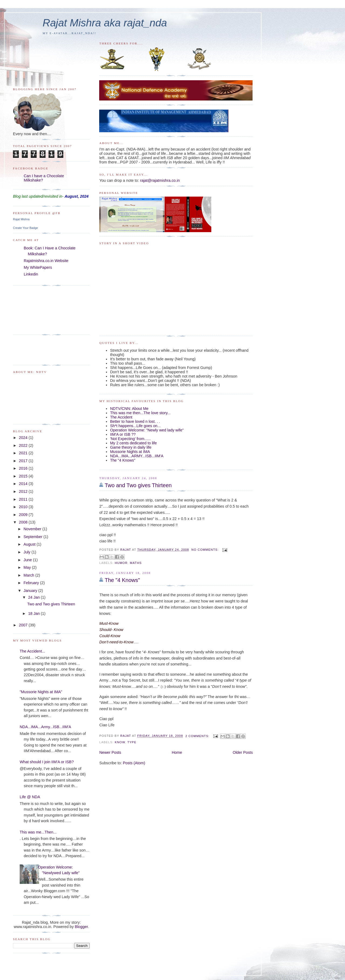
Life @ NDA (30, 797)
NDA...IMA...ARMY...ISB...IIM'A (137, 456)
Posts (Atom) (134, 763)
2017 (24, 461)
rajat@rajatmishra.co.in (160, 180)
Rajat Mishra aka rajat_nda (105, 23)
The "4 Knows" (123, 460)
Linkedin (31, 274)
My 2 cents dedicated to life (133, 443)
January (31, 591)
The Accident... (32, 651)
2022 (24, 445)
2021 (24, 453)
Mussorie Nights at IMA (130, 452)
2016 (24, 468)
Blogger (81, 927)
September (33, 537)
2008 (24, 522)
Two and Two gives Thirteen (138, 485)
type (132, 742)
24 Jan (34, 597)
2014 (24, 484)
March (29, 575)
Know (120, 742)
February (32, 583)
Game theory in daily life (131, 447)
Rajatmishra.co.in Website (46, 261)
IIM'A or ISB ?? (123, 434)
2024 (24, 438)
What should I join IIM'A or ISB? (47, 762)
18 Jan (34, 613)
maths (136, 563)
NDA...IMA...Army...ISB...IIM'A (45, 727)
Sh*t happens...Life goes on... (135, 426)
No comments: (206, 550)
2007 (24, 625)
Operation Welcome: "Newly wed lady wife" (147, 430)
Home (177, 752)
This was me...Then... (38, 832)
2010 (24, 507)
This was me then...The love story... (140, 413)
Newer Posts (110, 752)
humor (121, 563)
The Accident (121, 417)
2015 (24, 476)
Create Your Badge (25, 228)
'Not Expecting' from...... (130, 439)
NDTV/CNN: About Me (129, 409)
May (28, 567)
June (28, 560)
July (27, 552)
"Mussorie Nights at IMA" (41, 692)
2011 (24, 499)
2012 (24, 491)
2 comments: (198, 736)
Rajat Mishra (21, 219)
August (30, 544)
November (33, 529)
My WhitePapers (38, 267)
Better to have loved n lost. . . (135, 421)
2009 (24, 515)
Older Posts (243, 752)
